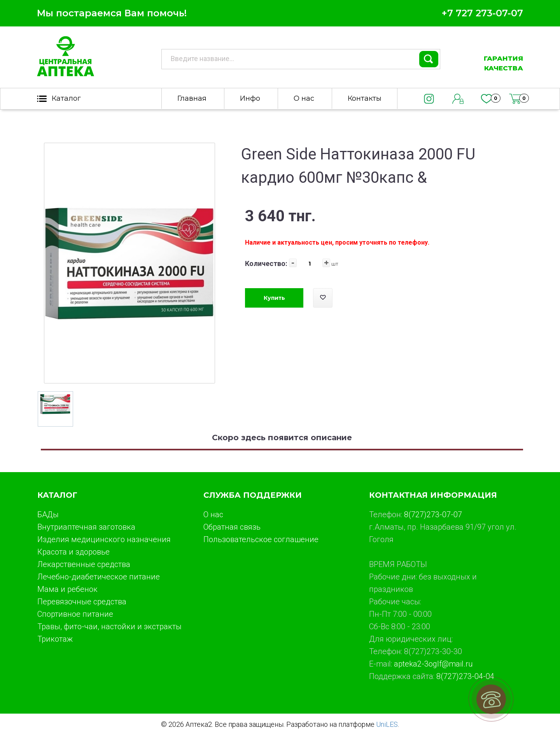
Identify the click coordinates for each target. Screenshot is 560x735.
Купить (274, 298)
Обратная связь (232, 527)
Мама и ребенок (67, 589)
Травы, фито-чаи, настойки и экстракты (109, 626)
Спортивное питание (75, 614)
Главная (192, 98)
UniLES (387, 724)
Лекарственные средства (84, 564)
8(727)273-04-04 (465, 676)
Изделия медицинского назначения (104, 539)
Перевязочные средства (82, 602)
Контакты (365, 98)
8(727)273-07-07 (433, 514)
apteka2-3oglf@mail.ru (433, 664)
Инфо (250, 98)
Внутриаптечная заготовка (86, 527)
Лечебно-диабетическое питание (99, 577)
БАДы (48, 514)
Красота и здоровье (73, 552)
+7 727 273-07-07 (482, 13)
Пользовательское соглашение (261, 539)
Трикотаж (55, 639)
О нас (304, 98)
